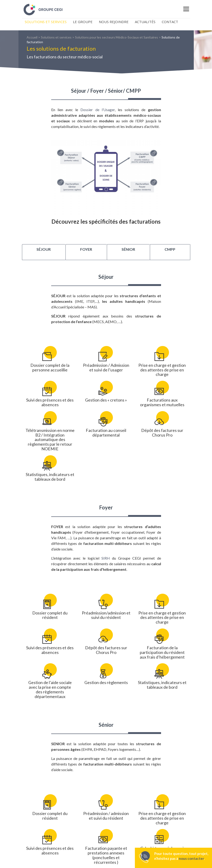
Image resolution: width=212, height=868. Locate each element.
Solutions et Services (46, 22)
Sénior (128, 249)
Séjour (44, 249)
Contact (170, 22)
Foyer (86, 249)
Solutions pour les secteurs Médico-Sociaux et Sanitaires (117, 37)
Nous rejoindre (114, 22)
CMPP (170, 249)
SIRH (106, 558)
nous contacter (191, 858)
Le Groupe (83, 22)
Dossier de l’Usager (97, 110)
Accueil (32, 37)
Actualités (145, 22)
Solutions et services (56, 37)
